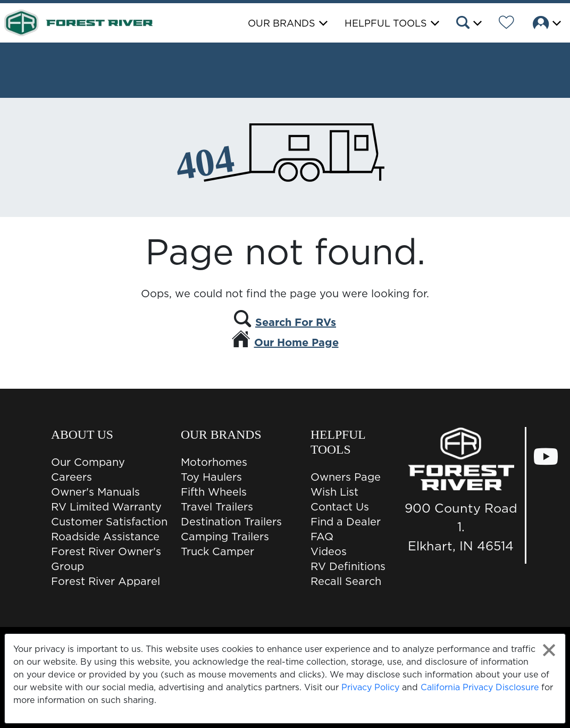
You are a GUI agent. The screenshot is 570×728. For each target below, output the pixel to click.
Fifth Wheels (214, 492)
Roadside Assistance (105, 537)
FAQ (322, 537)
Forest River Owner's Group (106, 559)
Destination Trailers (231, 522)
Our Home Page (296, 342)
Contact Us (340, 507)
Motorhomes (214, 462)
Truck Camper (217, 551)
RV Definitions (348, 566)
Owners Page (346, 477)
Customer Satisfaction (109, 522)
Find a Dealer (346, 522)
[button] (468, 24)
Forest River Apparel (106, 581)
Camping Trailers (225, 537)
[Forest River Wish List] (506, 24)
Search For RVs (296, 322)
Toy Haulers (211, 477)
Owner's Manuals (95, 492)
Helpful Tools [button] (386, 23)
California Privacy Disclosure (480, 687)
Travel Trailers (217, 507)
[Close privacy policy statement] (549, 650)
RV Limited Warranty (106, 507)
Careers (72, 477)
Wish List (334, 492)
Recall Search (346, 581)
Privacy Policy (370, 687)
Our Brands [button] (282, 23)
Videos (329, 551)
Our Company (88, 462)
